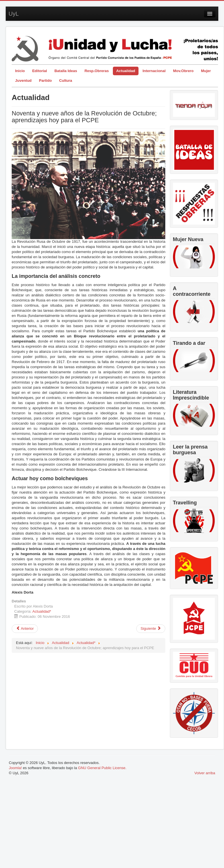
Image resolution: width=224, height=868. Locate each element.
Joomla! (15, 768)
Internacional (154, 71)
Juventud (23, 81)
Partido (45, 81)
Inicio (20, 71)
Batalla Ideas (66, 71)
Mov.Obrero (183, 71)
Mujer (206, 71)
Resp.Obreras (96, 71)
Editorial (40, 71)
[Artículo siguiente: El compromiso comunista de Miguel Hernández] (151, 629)
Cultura (66, 81)
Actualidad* (42, 611)
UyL (14, 14)
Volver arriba (205, 773)
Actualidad (126, 71)
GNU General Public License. (102, 768)
